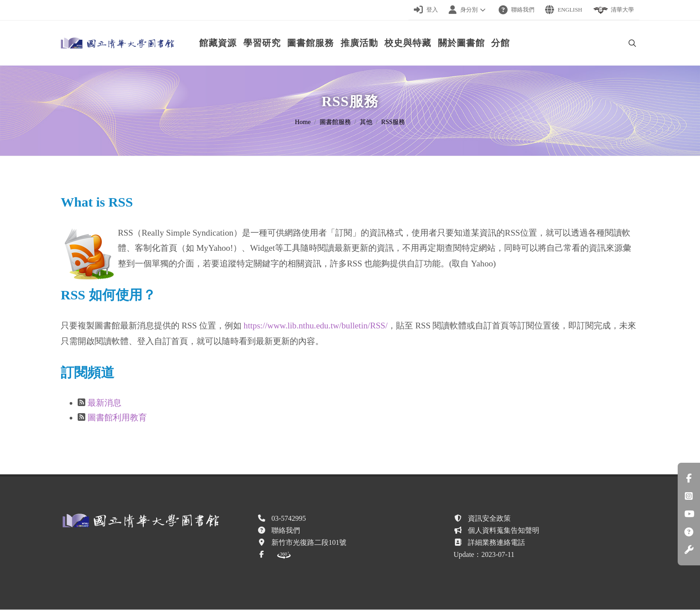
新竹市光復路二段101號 (309, 543)
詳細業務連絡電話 (496, 543)
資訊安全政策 (489, 519)
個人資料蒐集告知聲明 (504, 531)
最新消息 (104, 403)
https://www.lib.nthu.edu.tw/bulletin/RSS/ (316, 326)
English (564, 10)
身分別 (468, 10)
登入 (426, 10)
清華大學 (613, 10)
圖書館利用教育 (117, 418)
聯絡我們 (517, 10)
